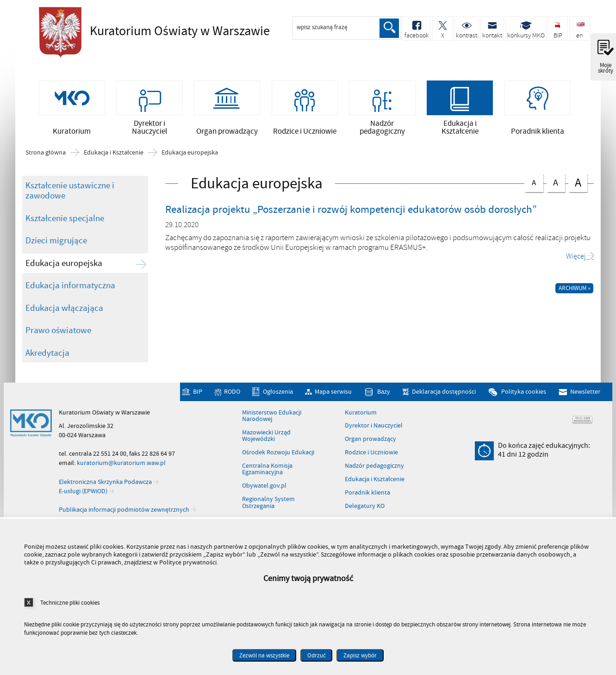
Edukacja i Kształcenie (114, 153)
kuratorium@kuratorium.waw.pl (121, 464)
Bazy (384, 393)
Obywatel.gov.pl (264, 487)
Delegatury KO (365, 507)
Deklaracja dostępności (444, 393)
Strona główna (46, 153)
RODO (232, 393)
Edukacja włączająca (64, 309)
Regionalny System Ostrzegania (268, 504)
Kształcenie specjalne (65, 219)
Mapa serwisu (333, 393)
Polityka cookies (524, 393)
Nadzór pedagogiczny (374, 466)
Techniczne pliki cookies (70, 603)
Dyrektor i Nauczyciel (374, 427)
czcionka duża (578, 183)
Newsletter (585, 393)
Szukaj (389, 28)
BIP (198, 393)
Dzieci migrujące (56, 241)
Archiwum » (575, 289)
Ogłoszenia (278, 393)
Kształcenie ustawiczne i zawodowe (70, 191)
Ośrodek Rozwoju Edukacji (278, 453)
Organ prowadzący (370, 440)
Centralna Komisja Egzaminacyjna (267, 470)
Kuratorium (361, 413)
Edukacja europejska (190, 153)
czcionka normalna (534, 182)
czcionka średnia (556, 182)
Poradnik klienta (367, 493)
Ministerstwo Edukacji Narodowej (272, 417)
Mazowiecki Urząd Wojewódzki (266, 437)
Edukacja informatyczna (70, 286)
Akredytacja (47, 353)
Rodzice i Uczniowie (371, 453)
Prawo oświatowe (58, 331)
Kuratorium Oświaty (164, 31)
